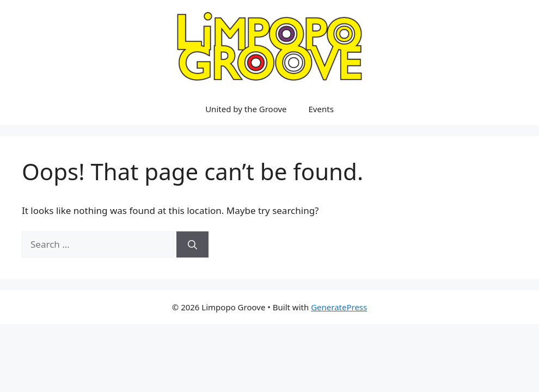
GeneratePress (339, 307)
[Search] (192, 244)
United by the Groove (246, 109)
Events (321, 109)
